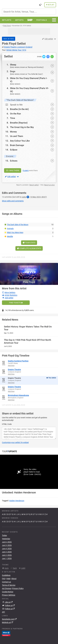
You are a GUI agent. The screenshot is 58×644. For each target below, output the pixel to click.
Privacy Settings (9, 595)
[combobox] (29, 12)
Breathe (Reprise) (19, 123)
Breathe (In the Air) (19, 109)
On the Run (15, 114)
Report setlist (34, 185)
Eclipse (14, 150)
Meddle (10, 236)
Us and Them (17, 136)
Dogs (13, 71)
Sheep (13, 65)
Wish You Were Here (15, 232)
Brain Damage (17, 145)
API (3, 612)
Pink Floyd (9, 44)
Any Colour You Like (20, 141)
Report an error (49, 185)
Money (13, 132)
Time (13, 118)
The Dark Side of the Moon (18, 225)
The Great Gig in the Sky (22, 127)
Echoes (14, 161)
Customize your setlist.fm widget (15, 442)
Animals (10, 229)
